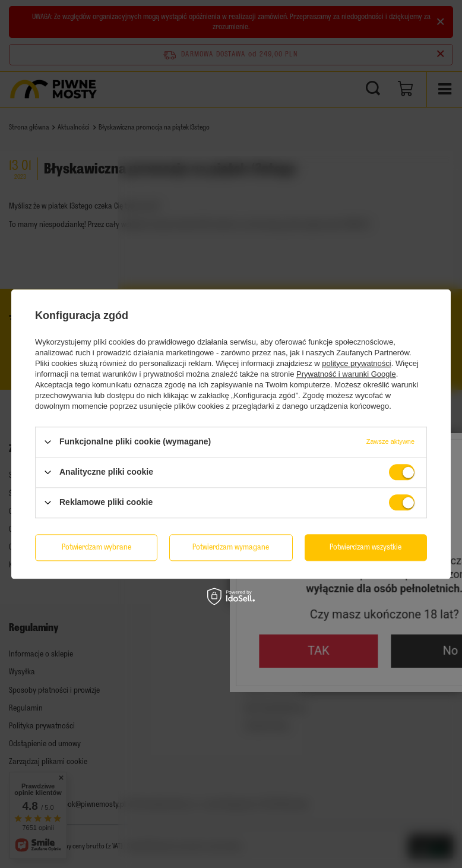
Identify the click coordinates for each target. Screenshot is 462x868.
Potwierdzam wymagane (231, 547)
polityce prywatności (356, 363)
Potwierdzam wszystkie (366, 547)
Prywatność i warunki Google (346, 374)
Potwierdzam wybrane (96, 547)
